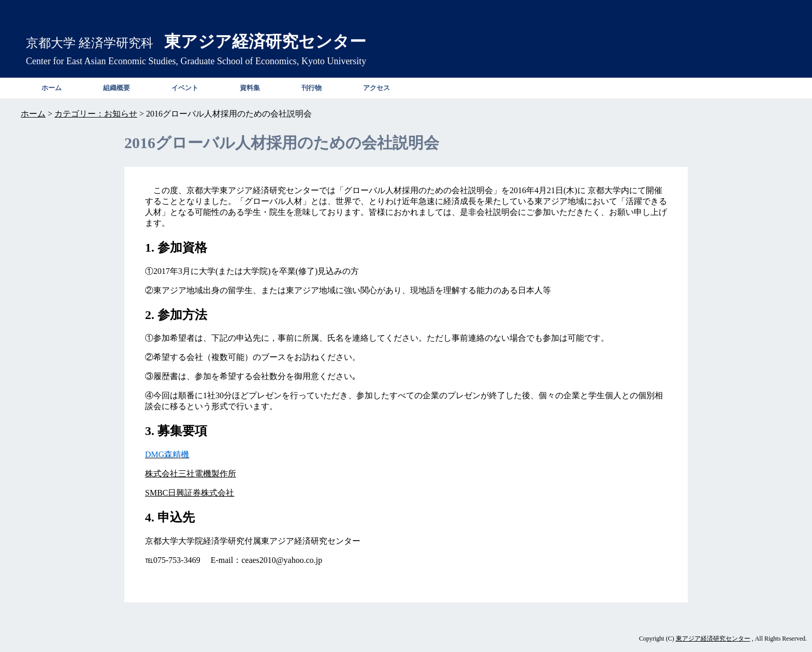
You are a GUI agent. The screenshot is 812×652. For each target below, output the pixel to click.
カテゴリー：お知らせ (96, 114)
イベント (185, 88)
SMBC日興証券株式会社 (190, 493)
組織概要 (117, 88)
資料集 (250, 88)
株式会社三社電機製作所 (191, 474)
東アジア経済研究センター (713, 639)
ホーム (52, 88)
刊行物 (311, 88)
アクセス (376, 88)
